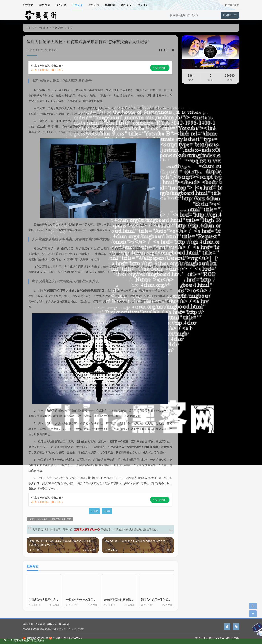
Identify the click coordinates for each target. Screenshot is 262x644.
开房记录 (77, 5)
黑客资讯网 (210, 62)
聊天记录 (61, 5)
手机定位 (94, 5)
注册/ (229, 5)
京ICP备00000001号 (35, 638)
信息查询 (45, 5)
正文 (70, 28)
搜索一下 (230, 15)
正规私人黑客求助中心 (87, 529)
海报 (94, 511)
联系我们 (143, 5)
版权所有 (79, 629)
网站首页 (28, 5)
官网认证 (56, 638)
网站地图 (28, 624)
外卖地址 (110, 5)
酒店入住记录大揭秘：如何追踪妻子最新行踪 (50, 519)
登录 (237, 5)
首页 (46, 28)
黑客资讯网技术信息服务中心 (55, 629)
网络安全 (126, 5)
